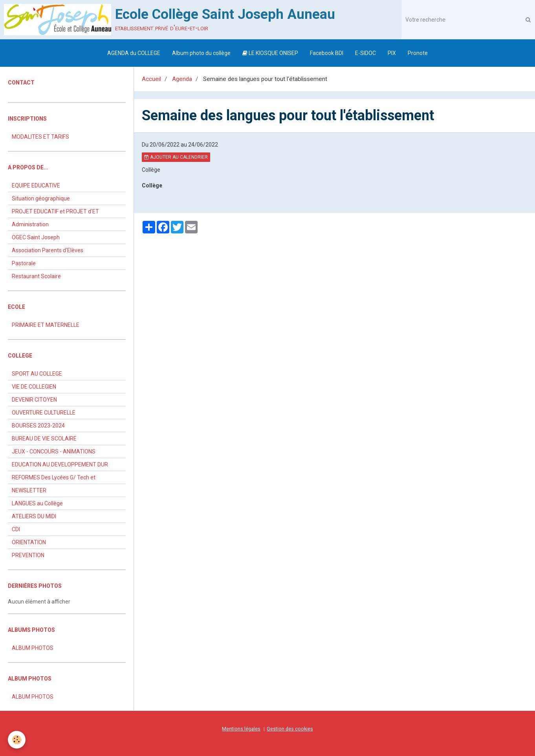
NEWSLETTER (29, 490)
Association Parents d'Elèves (48, 250)
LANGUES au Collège (37, 503)
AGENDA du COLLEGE (134, 53)
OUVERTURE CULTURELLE (44, 413)
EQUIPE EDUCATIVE (36, 185)
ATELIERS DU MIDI (34, 516)
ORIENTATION (29, 542)
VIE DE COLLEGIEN (34, 387)
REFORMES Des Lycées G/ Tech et (54, 477)
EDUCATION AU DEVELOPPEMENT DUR (60, 464)
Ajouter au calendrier (176, 157)
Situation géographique (41, 198)
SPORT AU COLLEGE (37, 374)
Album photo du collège (201, 53)
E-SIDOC (366, 53)
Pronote (418, 53)
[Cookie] (17, 740)
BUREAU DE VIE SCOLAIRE (44, 439)
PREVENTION (28, 555)
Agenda (182, 79)
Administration (30, 224)
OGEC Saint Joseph (36, 237)
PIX (392, 53)
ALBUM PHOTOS (33, 648)
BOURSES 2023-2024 (38, 426)
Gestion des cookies (290, 729)
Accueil (151, 79)
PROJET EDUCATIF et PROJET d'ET (55, 211)
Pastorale (24, 263)
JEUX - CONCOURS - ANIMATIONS (54, 451)
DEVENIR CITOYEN (34, 400)
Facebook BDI (327, 53)
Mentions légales (241, 729)
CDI (16, 529)
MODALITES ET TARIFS (40, 137)
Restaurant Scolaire (36, 276)
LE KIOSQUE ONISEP (270, 53)
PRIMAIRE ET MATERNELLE (46, 325)
